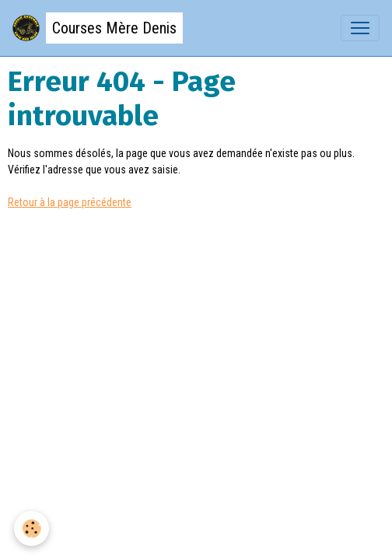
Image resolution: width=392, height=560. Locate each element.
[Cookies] (31, 528)
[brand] (98, 28)
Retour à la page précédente (70, 202)
